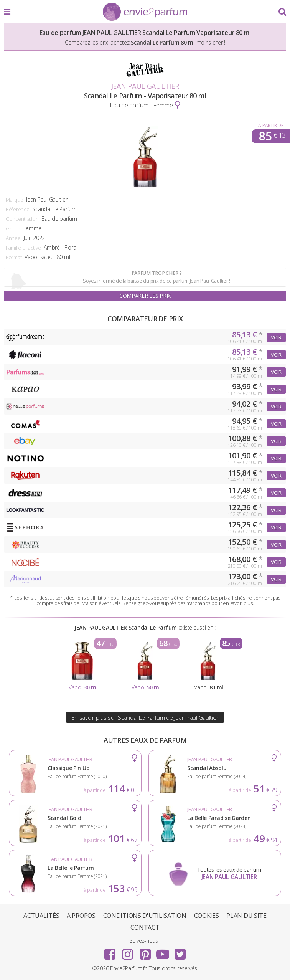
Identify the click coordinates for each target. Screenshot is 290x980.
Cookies (207, 916)
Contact (145, 927)
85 (272, 136)
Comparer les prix (145, 296)
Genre (13, 228)
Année (13, 238)
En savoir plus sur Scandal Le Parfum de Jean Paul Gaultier (145, 717)
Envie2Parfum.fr (145, 12)
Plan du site (246, 916)
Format (14, 257)
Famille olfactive (23, 248)
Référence (17, 209)
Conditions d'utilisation (145, 916)
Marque (14, 200)
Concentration (22, 219)
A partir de (271, 125)
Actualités (41, 916)
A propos (81, 916)
